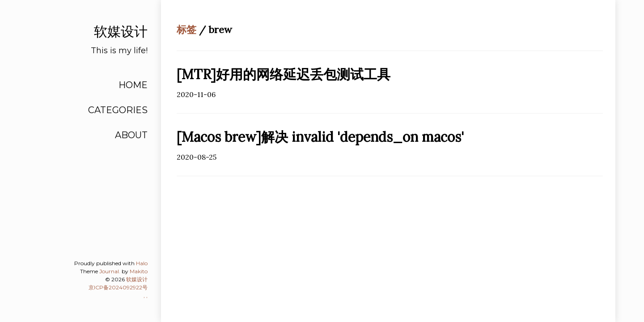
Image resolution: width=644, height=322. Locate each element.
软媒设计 (137, 279)
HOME (133, 85)
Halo (142, 263)
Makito (139, 271)
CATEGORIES (118, 110)
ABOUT (131, 135)
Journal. (110, 271)
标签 (186, 30)
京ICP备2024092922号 (118, 287)
